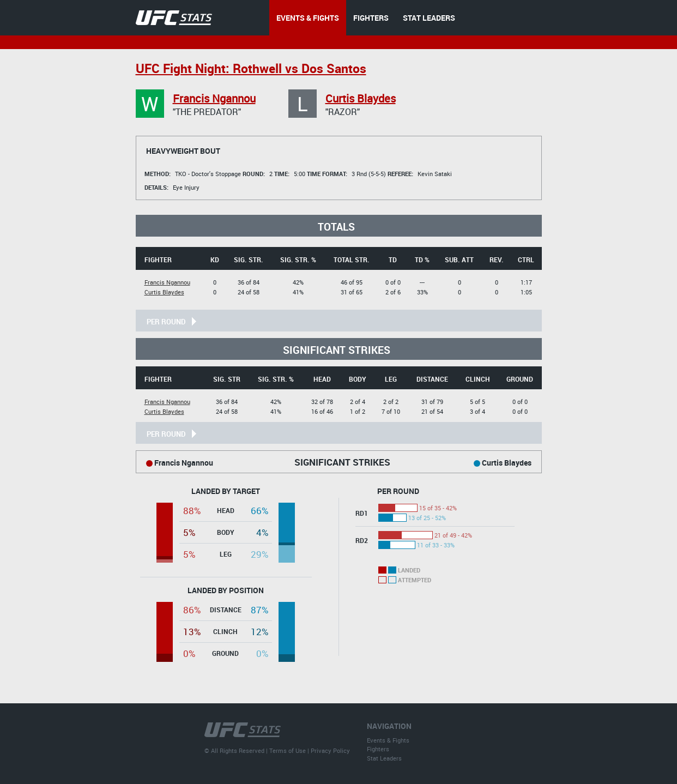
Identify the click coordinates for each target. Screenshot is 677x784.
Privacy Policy (330, 750)
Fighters (378, 749)
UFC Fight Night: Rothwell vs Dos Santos (251, 68)
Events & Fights (388, 740)
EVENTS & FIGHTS (308, 18)
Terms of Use (288, 750)
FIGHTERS (371, 18)
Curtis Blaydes (361, 98)
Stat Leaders (384, 758)
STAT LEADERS (429, 18)
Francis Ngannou (214, 98)
